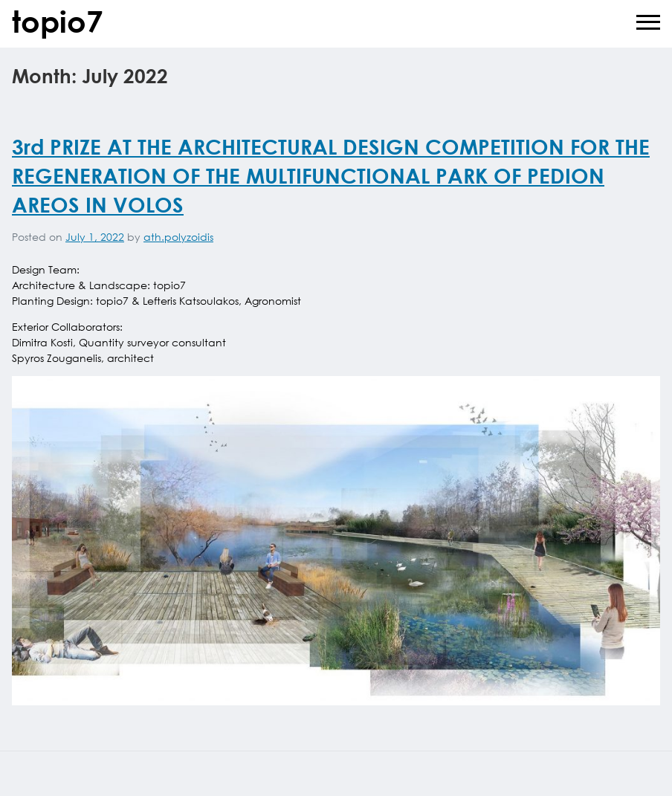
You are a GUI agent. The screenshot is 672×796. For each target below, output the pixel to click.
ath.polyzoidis (178, 237)
